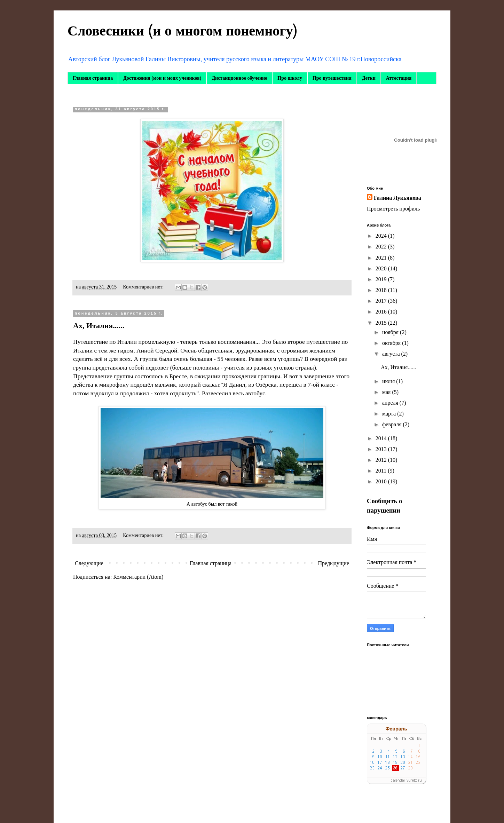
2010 (382, 481)
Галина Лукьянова (397, 198)
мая (387, 392)
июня (389, 381)
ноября (391, 332)
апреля (391, 403)
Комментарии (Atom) (138, 577)
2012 (382, 460)
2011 (382, 471)
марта (390, 414)
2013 (382, 449)
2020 (382, 268)
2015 (382, 323)
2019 (382, 279)
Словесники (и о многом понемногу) (183, 31)
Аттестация (399, 78)
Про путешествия (332, 78)
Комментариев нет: (144, 287)
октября (392, 343)
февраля (393, 424)
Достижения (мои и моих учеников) (162, 78)
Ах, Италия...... (99, 326)
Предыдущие (334, 563)
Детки (369, 78)
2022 (382, 247)
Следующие (89, 563)
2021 (382, 258)
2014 (382, 438)
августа (392, 354)
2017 (382, 301)
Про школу (290, 78)
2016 (382, 312)
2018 (382, 290)
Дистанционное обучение (239, 78)
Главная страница (93, 78)
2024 (382, 236)
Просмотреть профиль (393, 209)
